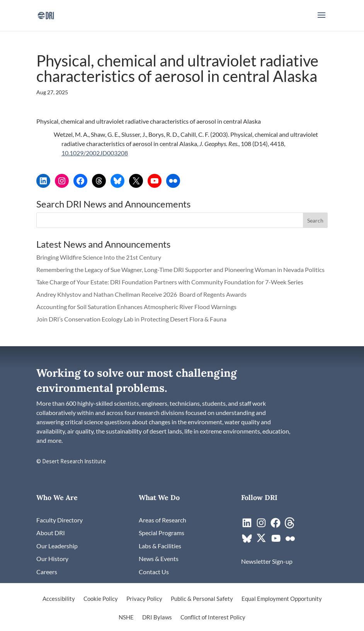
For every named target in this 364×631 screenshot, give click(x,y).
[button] (321, 20)
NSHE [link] (126, 617)
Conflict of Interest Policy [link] (213, 617)
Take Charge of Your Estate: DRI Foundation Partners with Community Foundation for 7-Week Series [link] (170, 282)
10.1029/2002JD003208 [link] (95, 153)
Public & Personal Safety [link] (202, 599)
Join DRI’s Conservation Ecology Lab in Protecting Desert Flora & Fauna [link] (131, 319)
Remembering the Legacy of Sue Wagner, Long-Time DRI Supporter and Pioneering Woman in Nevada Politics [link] (180, 270)
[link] (46, 14)
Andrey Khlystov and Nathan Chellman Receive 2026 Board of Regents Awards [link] (142, 294)
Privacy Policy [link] (144, 599)
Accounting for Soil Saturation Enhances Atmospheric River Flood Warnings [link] (136, 307)
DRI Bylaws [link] (157, 617)
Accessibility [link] (59, 599)
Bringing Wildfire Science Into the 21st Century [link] (99, 257)
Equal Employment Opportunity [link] (282, 599)
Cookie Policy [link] (101, 599)
